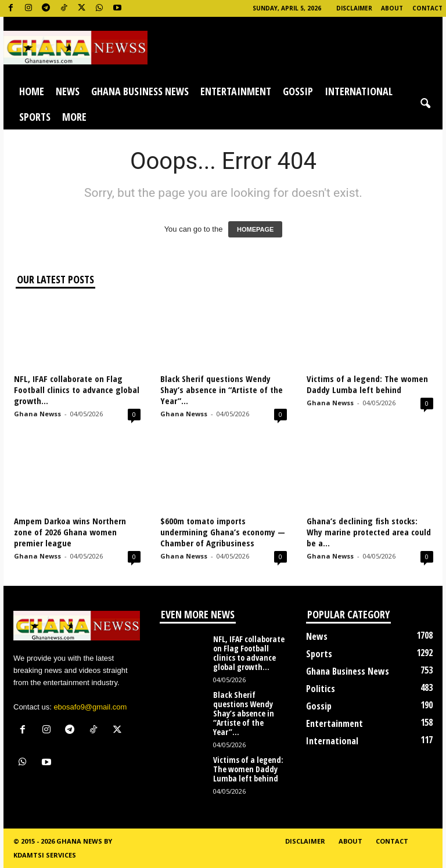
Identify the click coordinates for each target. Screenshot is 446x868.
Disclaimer (354, 8)
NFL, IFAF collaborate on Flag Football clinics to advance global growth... (77, 390)
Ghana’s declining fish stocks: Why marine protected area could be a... (369, 532)
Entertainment (236, 91)
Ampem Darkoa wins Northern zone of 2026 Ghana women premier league (70, 532)
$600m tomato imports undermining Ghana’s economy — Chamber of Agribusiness (223, 532)
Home (32, 91)
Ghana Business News (140, 91)
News (68, 91)
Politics (321, 689)
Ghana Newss (37, 414)
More (74, 117)
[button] (425, 104)
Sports (35, 117)
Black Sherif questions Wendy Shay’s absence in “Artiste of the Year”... (222, 390)
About (392, 8)
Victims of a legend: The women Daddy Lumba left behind (367, 384)
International (359, 91)
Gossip (298, 91)
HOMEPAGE (255, 229)
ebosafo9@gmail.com (90, 707)
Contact (427, 8)
